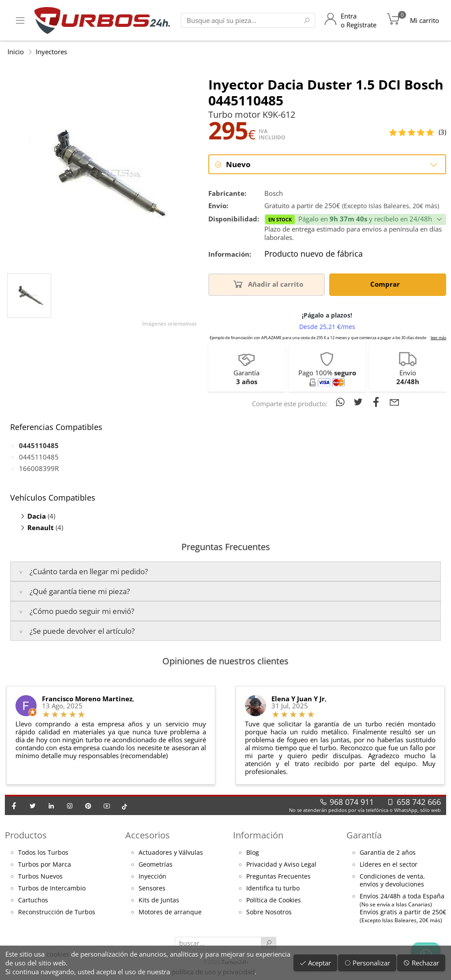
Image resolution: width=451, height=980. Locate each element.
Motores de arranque (170, 913)
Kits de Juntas (159, 901)
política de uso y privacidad (213, 972)
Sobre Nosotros (269, 913)
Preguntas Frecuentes (278, 877)
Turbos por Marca (45, 865)
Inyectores (51, 52)
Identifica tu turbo (273, 889)
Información (258, 836)
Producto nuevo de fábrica (314, 254)
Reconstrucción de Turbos (57, 913)
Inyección (152, 877)
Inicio (16, 52)
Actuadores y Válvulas (171, 853)
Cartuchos (33, 901)
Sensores (152, 889)
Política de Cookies (274, 901)
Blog (253, 853)
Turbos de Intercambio (52, 889)
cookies (58, 954)
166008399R (39, 469)
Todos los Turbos (43, 853)
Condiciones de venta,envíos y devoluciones (392, 881)
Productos (26, 836)
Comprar (387, 284)
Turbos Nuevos (40, 877)
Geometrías (156, 865)
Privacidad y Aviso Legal (281, 865)
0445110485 (39, 457)
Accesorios (148, 836)
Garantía (364, 836)
